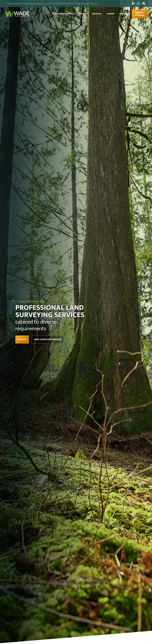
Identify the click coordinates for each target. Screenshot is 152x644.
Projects (84, 14)
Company (110, 14)
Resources (97, 14)
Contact (123, 14)
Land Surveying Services (64, 14)
